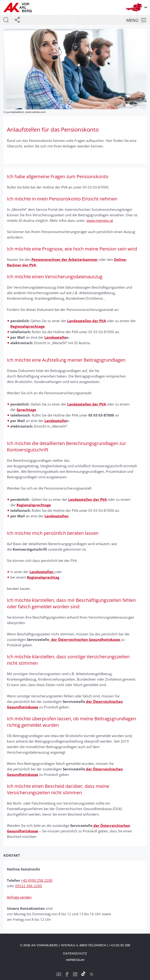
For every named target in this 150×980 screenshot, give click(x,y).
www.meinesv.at (100, 220)
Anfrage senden (19, 897)
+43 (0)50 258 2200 (37, 880)
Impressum (75, 960)
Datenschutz (75, 953)
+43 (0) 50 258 (120, 945)
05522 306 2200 (29, 886)
